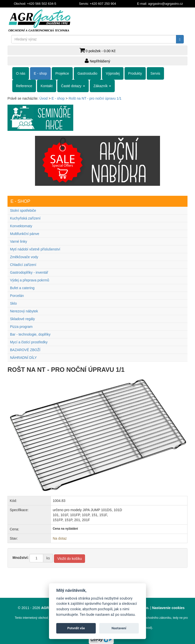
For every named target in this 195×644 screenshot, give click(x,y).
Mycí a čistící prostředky (29, 342)
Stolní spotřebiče (23, 211)
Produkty (135, 73)
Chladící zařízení (23, 265)
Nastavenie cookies (168, 608)
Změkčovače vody (24, 257)
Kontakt (47, 86)
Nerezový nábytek (24, 311)
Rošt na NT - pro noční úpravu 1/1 (95, 98)
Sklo (13, 303)
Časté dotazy (73, 86)
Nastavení (119, 628)
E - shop (40, 73)
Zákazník (102, 86)
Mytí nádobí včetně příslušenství (35, 249)
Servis (155, 73)
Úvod (44, 98)
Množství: (21, 558)
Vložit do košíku (69, 559)
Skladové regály (22, 319)
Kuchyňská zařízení (25, 218)
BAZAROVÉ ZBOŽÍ (25, 350)
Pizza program (21, 327)
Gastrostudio (87, 73)
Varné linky (18, 241)
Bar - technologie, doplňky (30, 334)
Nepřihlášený (97, 61)
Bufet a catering (22, 288)
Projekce (62, 73)
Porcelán (17, 296)
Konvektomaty (21, 226)
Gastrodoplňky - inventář (29, 272)
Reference (24, 86)
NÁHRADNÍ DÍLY (23, 358)
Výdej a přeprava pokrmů (29, 280)
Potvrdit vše (76, 628)
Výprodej (113, 73)
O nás (21, 73)
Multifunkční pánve (25, 234)
